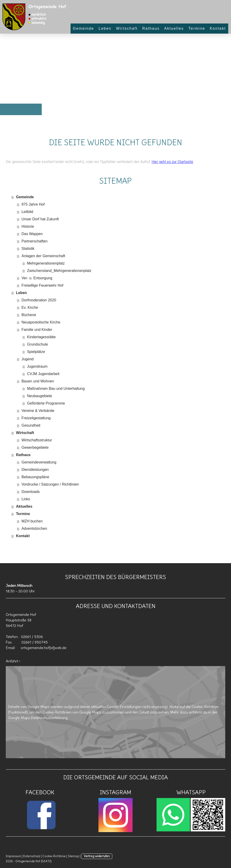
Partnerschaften (34, 241)
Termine (197, 28)
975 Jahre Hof (33, 204)
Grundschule (37, 344)
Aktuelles (174, 28)
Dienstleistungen (35, 470)
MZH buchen (32, 521)
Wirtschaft (127, 28)
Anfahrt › (13, 661)
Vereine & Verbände (38, 411)
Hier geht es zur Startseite (172, 162)
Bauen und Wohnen (38, 381)
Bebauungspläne (35, 477)
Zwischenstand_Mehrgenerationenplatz (59, 271)
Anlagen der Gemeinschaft (43, 256)
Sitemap (73, 856)
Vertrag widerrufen (97, 856)
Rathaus (151, 28)
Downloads (31, 492)
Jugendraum (37, 366)
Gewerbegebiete (35, 447)
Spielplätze (36, 352)
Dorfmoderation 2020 (39, 300)
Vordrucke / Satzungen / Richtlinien (50, 484)
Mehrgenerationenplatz (46, 263)
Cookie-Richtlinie (205, 707)
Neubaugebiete (40, 396)
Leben (105, 28)
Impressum (13, 856)
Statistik (28, 249)
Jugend (28, 359)
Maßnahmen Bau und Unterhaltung (56, 389)
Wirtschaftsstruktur (37, 440)
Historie (28, 226)
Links (26, 499)
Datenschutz (32, 856)
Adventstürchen (34, 529)
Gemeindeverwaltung (39, 462)
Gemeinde (83, 28)
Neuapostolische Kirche (41, 322)
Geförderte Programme (46, 403)
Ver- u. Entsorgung (37, 278)
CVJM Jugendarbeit (43, 374)
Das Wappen (32, 234)
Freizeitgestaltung (36, 418)
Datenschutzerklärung (49, 718)
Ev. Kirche (30, 307)
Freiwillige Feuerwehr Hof (42, 285)
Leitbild (27, 212)
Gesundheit (31, 425)
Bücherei (29, 315)
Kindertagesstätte (41, 337)
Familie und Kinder (37, 330)
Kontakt (218, 28)
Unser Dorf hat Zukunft (40, 219)
